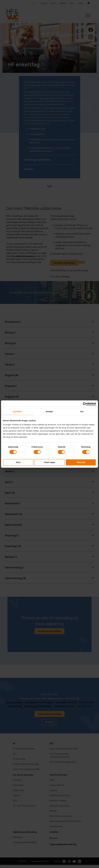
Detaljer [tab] (49, 411)
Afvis (18, 462)
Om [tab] (82, 411)
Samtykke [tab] (17, 411)
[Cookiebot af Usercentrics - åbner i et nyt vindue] (85, 404)
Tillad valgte (49, 462)
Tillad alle (81, 462)
